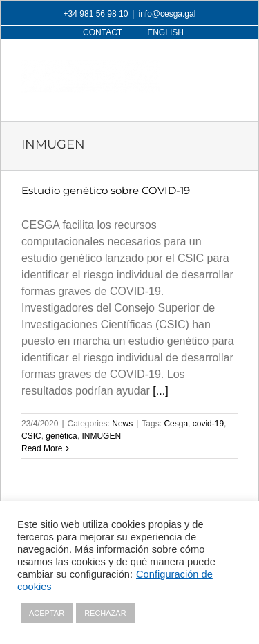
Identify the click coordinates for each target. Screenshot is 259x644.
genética (61, 436)
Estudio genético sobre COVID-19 (106, 190)
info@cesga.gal (167, 14)
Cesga (176, 424)
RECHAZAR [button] (105, 613)
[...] (160, 391)
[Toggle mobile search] (202, 67)
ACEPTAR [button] (47, 613)
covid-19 (208, 424)
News (122, 424)
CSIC (31, 436)
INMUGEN (101, 436)
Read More (42, 448)
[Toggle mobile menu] (230, 67)
